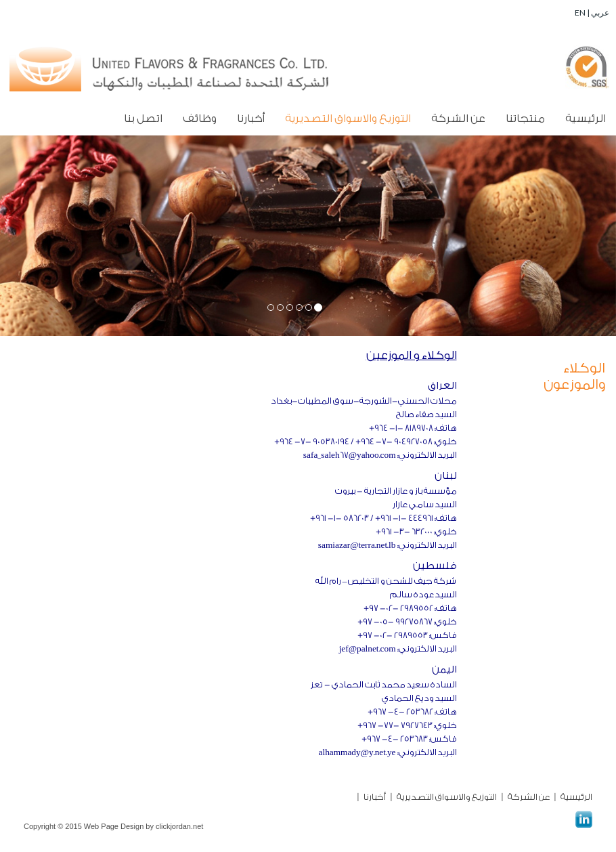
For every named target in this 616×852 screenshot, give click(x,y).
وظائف (200, 119)
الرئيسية (586, 119)
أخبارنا (251, 119)
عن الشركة (458, 119)
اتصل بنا (143, 119)
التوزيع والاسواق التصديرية (348, 119)
